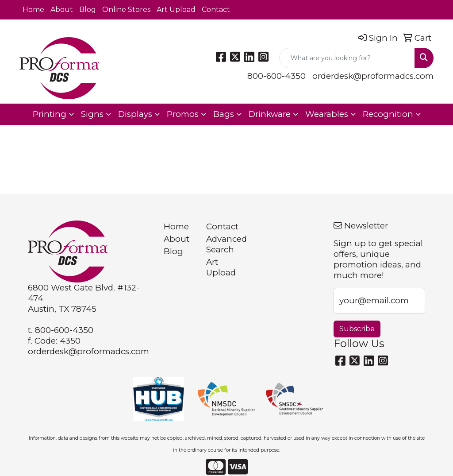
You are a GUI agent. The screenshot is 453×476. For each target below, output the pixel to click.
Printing (50, 114)
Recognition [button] (388, 114)
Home (33, 10)
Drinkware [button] (270, 114)
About (62, 10)
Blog (88, 10)
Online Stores (126, 10)
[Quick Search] (347, 58)
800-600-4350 (276, 76)
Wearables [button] (327, 114)
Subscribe (357, 329)
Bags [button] (224, 114)
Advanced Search (222, 244)
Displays (135, 114)
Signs (92, 114)
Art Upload (176, 10)
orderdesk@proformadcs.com (373, 76)
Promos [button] (183, 114)
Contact (216, 10)
